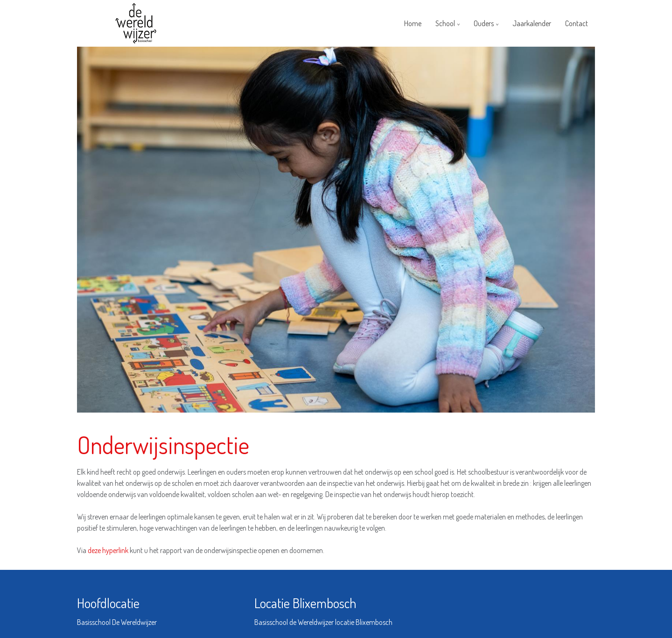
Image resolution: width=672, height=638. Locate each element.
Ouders (484, 23)
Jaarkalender (532, 23)
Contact (577, 23)
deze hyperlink (109, 550)
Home (413, 23)
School (445, 23)
